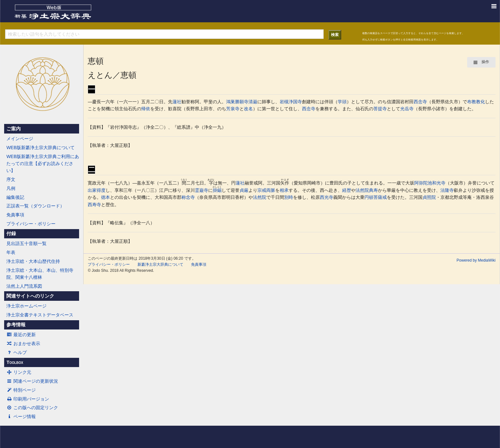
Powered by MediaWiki (476, 260)
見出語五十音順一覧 (26, 243)
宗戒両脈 (266, 190)
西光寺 (327, 197)
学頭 (342, 102)
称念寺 (188, 197)
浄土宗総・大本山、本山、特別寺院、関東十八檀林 (40, 274)
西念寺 (420, 102)
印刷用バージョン (28, 399)
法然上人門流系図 (24, 286)
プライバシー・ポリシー (31, 224)
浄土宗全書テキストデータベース (40, 315)
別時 (289, 197)
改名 (248, 109)
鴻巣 (231, 102)
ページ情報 (21, 416)
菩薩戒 (380, 197)
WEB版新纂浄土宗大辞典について (40, 148)
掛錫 (217, 190)
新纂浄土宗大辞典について (160, 264)
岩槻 (284, 102)
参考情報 (16, 325)
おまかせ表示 (23, 343)
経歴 (347, 190)
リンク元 (19, 372)
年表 (11, 252)
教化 (481, 102)
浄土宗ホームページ (26, 306)
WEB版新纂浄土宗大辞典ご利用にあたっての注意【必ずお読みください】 (43, 164)
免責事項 (15, 215)
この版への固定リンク (32, 408)
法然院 (362, 190)
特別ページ (21, 390)
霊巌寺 (202, 190)
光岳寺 (407, 109)
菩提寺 (380, 109)
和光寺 (439, 183)
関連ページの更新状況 (32, 381)
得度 (101, 190)
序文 (11, 179)
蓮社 (177, 102)
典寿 (373, 190)
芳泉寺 (233, 109)
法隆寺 (447, 190)
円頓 (369, 197)
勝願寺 (242, 102)
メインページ (20, 139)
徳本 (106, 197)
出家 (92, 190)
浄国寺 (295, 102)
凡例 (11, 188)
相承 (284, 190)
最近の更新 (21, 335)
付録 (11, 234)
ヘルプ (17, 352)
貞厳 (244, 190)
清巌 (253, 102)
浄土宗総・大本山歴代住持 (33, 261)
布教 (472, 102)
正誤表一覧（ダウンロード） (35, 206)
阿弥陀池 (423, 183)
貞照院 (429, 197)
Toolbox (15, 362)
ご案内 (14, 129)
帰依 (146, 109)
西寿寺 (94, 205)
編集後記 (15, 197)
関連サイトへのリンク (30, 296)
